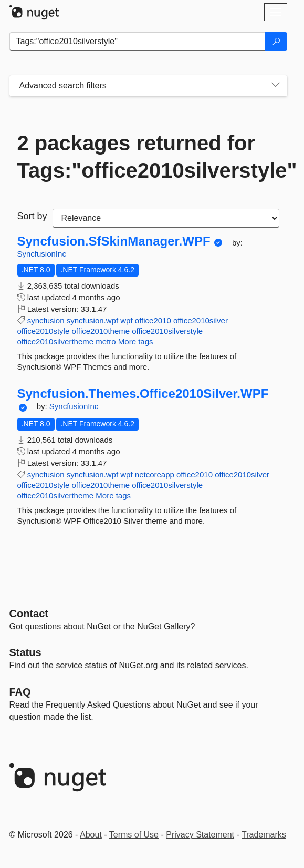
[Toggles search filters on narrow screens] (276, 86)
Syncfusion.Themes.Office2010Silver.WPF (143, 394)
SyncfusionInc (42, 254)
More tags (136, 341)
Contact (29, 614)
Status (25, 652)
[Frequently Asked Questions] (20, 692)
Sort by (32, 216)
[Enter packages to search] (138, 42)
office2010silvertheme (56, 341)
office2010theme (101, 331)
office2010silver (201, 320)
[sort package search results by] (166, 218)
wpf (126, 320)
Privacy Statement (200, 835)
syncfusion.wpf (92, 320)
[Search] (276, 42)
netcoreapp (155, 474)
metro (106, 341)
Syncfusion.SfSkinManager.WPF (114, 241)
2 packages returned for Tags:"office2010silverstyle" (148, 157)
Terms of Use (134, 835)
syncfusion (46, 320)
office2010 (153, 320)
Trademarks (264, 835)
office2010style (44, 331)
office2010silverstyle (167, 331)
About (91, 835)
